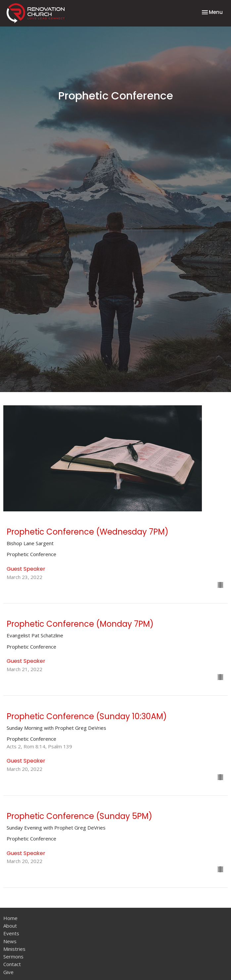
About (10, 926)
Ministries (14, 949)
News (10, 941)
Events (11, 933)
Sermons (13, 956)
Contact (12, 964)
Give (8, 972)
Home (10, 918)
